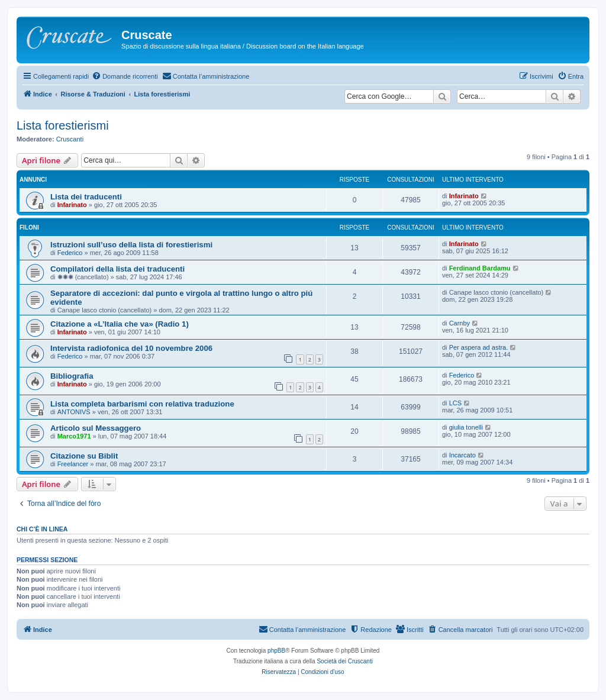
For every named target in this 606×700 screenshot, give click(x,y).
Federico (70, 253)
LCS (455, 403)
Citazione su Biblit (84, 456)
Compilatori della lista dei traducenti (117, 269)
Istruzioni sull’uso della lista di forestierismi (131, 245)
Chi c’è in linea (42, 529)
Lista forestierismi (63, 125)
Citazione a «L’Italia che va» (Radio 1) (120, 324)
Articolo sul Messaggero (96, 428)
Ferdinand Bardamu (480, 268)
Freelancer (73, 464)
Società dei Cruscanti (345, 661)
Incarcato (462, 455)
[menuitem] (125, 76)
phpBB (276, 651)
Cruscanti (70, 139)
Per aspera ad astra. (479, 347)
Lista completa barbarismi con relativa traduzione (142, 404)
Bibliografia (72, 376)
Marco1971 (74, 436)
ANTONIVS (74, 412)
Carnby (460, 323)
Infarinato (72, 205)
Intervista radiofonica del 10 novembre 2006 (131, 348)
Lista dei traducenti (86, 197)
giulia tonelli (466, 427)
